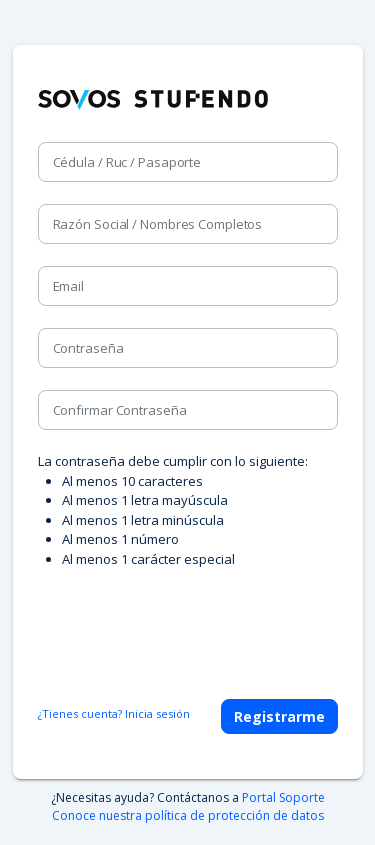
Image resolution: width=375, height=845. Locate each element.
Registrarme (279, 716)
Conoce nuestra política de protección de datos (188, 815)
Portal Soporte (283, 797)
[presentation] (190, 624)
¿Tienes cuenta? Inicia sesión (114, 713)
